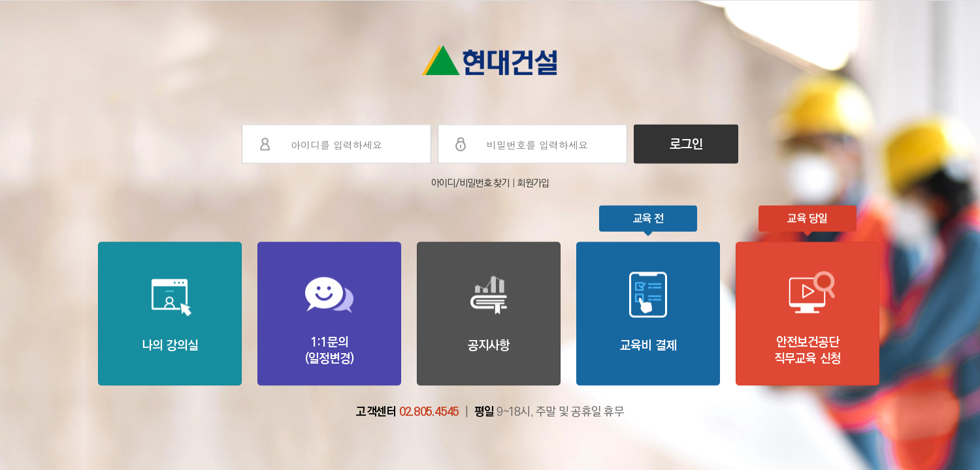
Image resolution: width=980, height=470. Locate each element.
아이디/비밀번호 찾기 (471, 183)
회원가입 (533, 183)
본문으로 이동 (0, 0)
